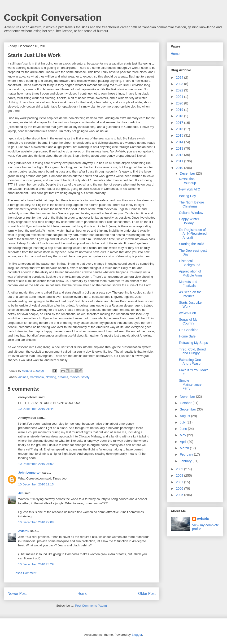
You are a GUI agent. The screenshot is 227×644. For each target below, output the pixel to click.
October (186, 403)
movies (75, 377)
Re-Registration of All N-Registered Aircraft (193, 234)
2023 (180, 84)
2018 (180, 116)
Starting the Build (192, 244)
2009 (180, 469)
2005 (180, 495)
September (188, 409)
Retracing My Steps (193, 343)
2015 (180, 135)
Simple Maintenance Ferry (190, 385)
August (185, 416)
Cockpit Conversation (53, 17)
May (183, 435)
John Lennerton (30, 473)
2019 (180, 110)
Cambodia (37, 377)
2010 (180, 168)
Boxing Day (188, 196)
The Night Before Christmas (192, 204)
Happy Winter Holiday (189, 221)
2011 (180, 161)
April (183, 442)
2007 (180, 482)
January (186, 461)
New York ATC (190, 189)
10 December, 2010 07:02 (36, 464)
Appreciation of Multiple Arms (191, 273)
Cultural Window (191, 213)
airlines (23, 377)
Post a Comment (25, 573)
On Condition (189, 330)
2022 (180, 90)
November (188, 397)
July (183, 422)
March (185, 448)
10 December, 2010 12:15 (36, 484)
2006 (180, 488)
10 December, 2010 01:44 (36, 409)
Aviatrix (24, 531)
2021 (180, 97)
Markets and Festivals (188, 284)
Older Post (147, 594)
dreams (63, 377)
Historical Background (190, 263)
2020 (180, 103)
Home (83, 594)
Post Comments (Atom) (91, 606)
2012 (180, 155)
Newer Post (17, 594)
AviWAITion (188, 313)
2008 (180, 475)
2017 (180, 123)
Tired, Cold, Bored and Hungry (192, 351)
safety (85, 377)
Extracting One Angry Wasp (190, 362)
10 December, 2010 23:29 (36, 564)
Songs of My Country (188, 322)
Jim (21, 493)
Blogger (137, 635)
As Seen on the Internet (190, 294)
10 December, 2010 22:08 (36, 522)
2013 (180, 148)
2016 (180, 129)
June (184, 429)
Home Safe (187, 336)
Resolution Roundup (188, 181)
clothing (51, 377)
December (188, 173)
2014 (180, 142)
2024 (180, 78)
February (187, 454)
